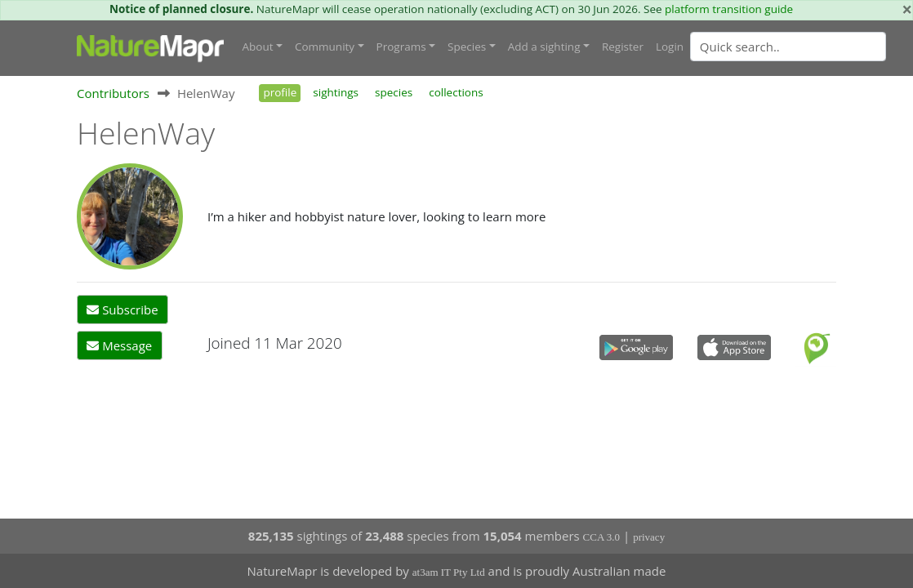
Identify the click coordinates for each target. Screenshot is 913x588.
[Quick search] (788, 47)
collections (456, 92)
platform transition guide (729, 9)
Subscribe (122, 310)
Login (670, 47)
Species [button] (467, 47)
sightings (336, 92)
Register (623, 47)
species (394, 92)
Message (119, 345)
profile (280, 92)
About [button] (258, 47)
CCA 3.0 (602, 537)
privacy (649, 537)
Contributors (113, 93)
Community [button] (325, 47)
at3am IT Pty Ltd (449, 572)
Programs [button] (401, 47)
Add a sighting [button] (544, 47)
